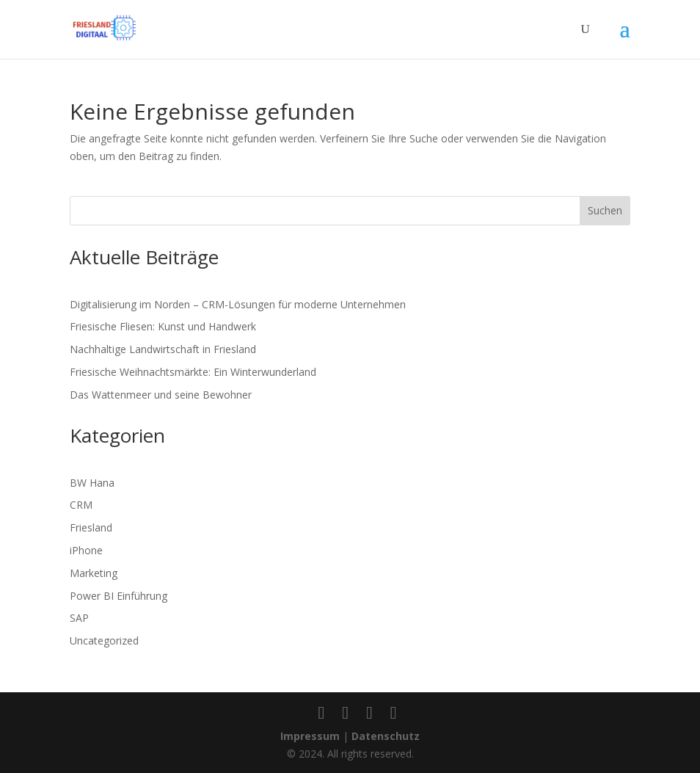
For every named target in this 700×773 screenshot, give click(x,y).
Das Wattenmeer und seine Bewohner (161, 395)
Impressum (310, 736)
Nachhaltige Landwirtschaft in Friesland (163, 349)
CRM (81, 505)
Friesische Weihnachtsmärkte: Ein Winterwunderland (193, 372)
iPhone (86, 550)
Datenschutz (386, 736)
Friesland (91, 527)
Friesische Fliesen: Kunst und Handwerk (163, 326)
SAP (79, 618)
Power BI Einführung (119, 596)
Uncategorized (104, 640)
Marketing (94, 573)
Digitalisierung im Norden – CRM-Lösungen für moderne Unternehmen (238, 304)
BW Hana (92, 483)
